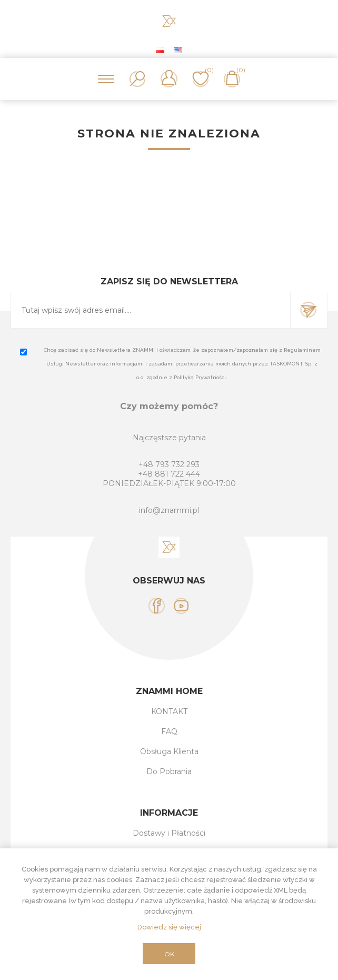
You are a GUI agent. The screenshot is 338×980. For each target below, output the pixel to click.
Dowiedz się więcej (169, 927)
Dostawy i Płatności (169, 833)
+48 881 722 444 (169, 474)
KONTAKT (169, 711)
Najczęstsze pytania (169, 438)
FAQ (169, 731)
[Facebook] (157, 606)
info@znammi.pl (169, 510)
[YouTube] (181, 606)
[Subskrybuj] (151, 310)
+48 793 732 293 (169, 464)
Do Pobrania (169, 771)
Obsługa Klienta (169, 751)
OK (169, 954)
